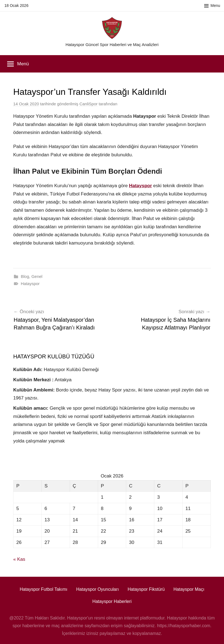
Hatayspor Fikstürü (146, 589)
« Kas (19, 559)
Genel (37, 276)
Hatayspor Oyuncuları (98, 589)
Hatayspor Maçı (189, 589)
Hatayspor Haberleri (112, 601)
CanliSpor (88, 104)
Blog (25, 276)
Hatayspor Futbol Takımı (43, 589)
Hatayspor (30, 284)
